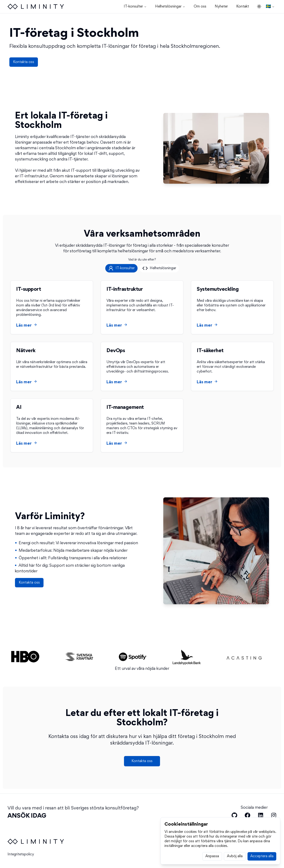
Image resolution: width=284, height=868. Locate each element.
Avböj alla (235, 863)
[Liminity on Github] (234, 815)
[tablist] (142, 271)
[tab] (121, 271)
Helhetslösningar (170, 7)
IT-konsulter (135, 7)
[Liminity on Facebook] (248, 815)
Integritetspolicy (21, 854)
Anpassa (212, 863)
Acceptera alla (262, 863)
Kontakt (243, 7)
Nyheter (221, 7)
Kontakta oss (24, 62)
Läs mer (27, 328)
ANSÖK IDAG (27, 816)
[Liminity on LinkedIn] (261, 815)
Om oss (200, 7)
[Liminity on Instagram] (274, 815)
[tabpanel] (142, 369)
